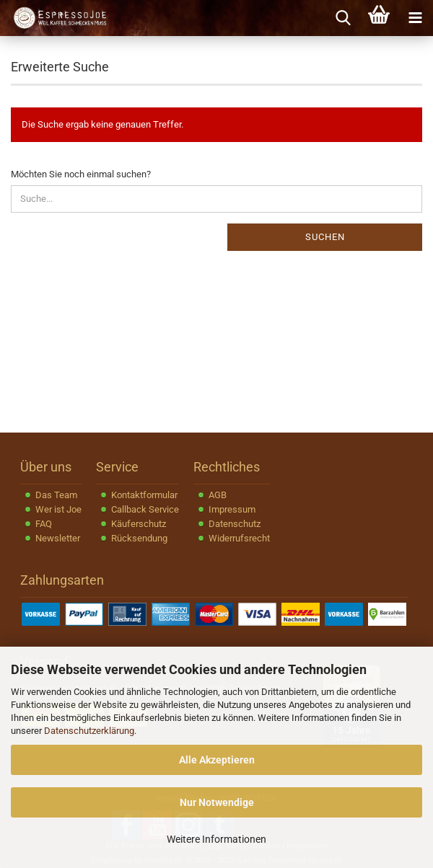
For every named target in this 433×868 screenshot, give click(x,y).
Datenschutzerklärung (89, 731)
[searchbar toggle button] (343, 18)
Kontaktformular (144, 495)
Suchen (325, 237)
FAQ (44, 524)
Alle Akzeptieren (217, 760)
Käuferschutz (139, 524)
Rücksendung (139, 538)
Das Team (56, 495)
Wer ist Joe (58, 509)
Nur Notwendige (217, 802)
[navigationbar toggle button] (415, 18)
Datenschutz (235, 524)
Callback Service (145, 509)
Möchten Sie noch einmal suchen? (81, 174)
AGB (218, 495)
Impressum (232, 509)
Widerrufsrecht (239, 538)
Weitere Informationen (216, 839)
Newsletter (58, 538)
